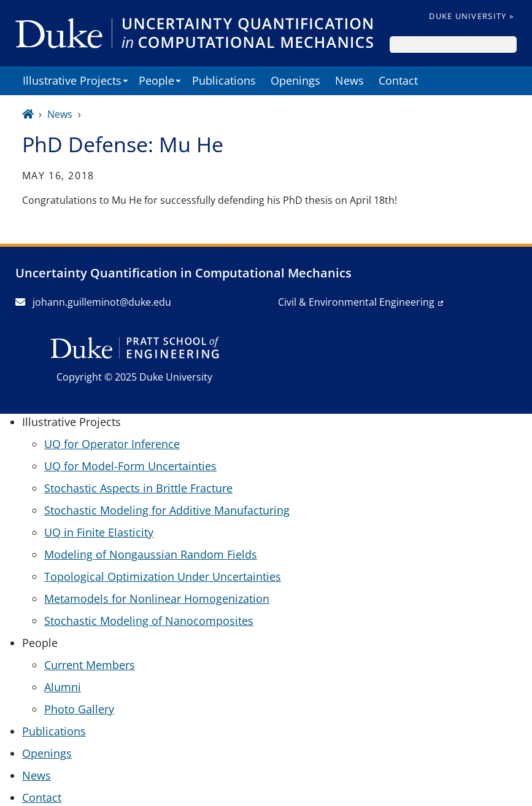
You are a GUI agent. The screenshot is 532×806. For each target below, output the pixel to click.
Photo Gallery (79, 709)
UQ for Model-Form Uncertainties (130, 466)
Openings (295, 80)
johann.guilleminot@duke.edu (93, 302)
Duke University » (471, 16)
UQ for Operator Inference (112, 444)
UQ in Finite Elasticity (99, 532)
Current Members (90, 665)
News (349, 80)
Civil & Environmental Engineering (356, 302)
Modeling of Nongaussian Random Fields (151, 554)
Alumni (63, 687)
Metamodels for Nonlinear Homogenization (157, 599)
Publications (224, 80)
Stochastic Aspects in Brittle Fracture (138, 488)
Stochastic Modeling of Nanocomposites (149, 621)
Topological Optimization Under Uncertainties (163, 576)
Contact (398, 80)
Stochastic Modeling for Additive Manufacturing (167, 510)
